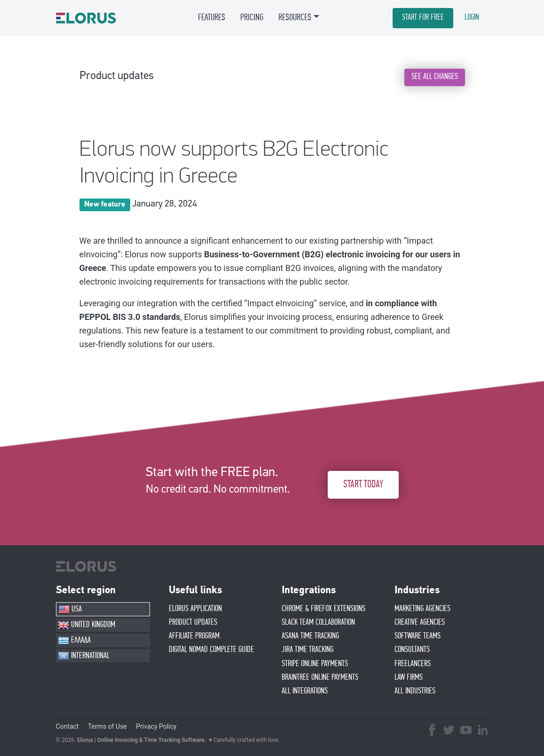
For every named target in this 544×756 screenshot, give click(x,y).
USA (70, 609)
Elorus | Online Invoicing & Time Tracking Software (141, 740)
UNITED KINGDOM (87, 625)
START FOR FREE (423, 17)
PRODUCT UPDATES (193, 622)
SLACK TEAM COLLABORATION (318, 622)
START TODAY (363, 484)
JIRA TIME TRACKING (307, 650)
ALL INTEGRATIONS (305, 691)
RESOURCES (295, 17)
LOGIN (472, 17)
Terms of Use (107, 726)
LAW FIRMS (409, 677)
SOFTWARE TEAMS (418, 636)
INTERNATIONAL (84, 656)
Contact (67, 726)
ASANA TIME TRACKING (310, 636)
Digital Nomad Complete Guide (211, 650)
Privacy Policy (156, 726)
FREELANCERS (413, 664)
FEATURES (212, 17)
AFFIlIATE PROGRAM (194, 636)
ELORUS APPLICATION (195, 609)
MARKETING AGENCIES (422, 609)
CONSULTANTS (412, 650)
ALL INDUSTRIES (415, 691)
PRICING (252, 17)
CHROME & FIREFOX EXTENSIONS (323, 609)
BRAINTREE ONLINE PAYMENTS (320, 677)
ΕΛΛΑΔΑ (74, 641)
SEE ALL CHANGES (435, 77)
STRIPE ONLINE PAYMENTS (315, 664)
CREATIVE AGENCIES (420, 622)
